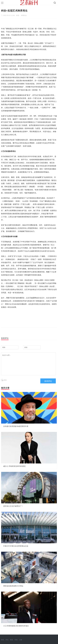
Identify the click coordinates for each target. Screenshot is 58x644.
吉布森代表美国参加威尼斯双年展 (16, 426)
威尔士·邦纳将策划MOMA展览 (14, 466)
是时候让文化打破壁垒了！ (13, 506)
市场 (16, 640)
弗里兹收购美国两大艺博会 (13, 586)
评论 (7, 640)
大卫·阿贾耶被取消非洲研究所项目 (16, 626)
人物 (20, 640)
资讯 (3, 640)
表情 (4, 380)
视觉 (11, 640)
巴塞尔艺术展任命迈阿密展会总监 (16, 546)
